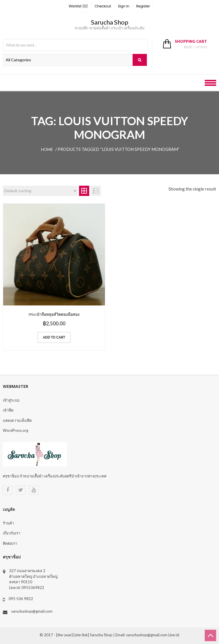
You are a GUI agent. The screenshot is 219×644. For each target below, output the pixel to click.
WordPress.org (16, 430)
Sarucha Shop (110, 22)
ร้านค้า (8, 523)
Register (143, 6)
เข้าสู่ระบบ (11, 400)
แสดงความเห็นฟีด (17, 420)
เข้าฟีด (8, 410)
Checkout (103, 6)
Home (47, 149)
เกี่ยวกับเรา (12, 533)
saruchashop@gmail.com (32, 611)
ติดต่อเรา (10, 543)
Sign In (124, 6)
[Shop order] (40, 191)
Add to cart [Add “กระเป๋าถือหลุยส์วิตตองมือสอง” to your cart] (54, 337)
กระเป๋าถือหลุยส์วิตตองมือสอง (54, 314)
